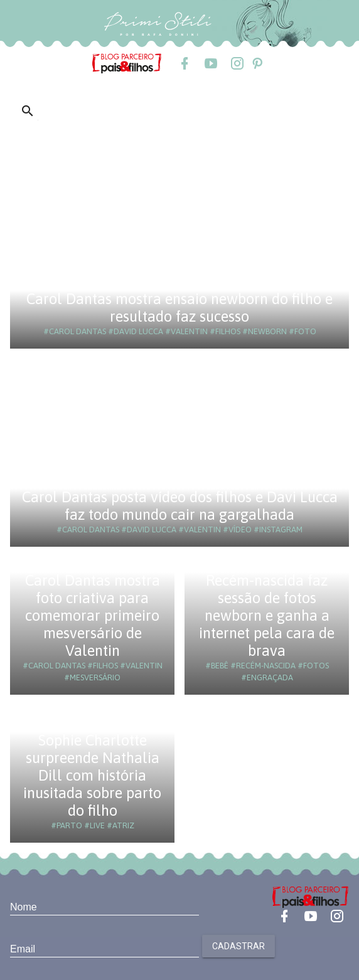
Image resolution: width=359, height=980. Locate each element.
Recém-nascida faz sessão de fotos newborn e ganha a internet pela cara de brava (267, 615)
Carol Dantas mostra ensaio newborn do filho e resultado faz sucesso (179, 308)
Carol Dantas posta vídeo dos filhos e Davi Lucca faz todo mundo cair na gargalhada (180, 506)
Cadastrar (238, 946)
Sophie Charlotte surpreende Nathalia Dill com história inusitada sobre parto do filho (92, 775)
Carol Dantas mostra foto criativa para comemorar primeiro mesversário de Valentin (93, 615)
